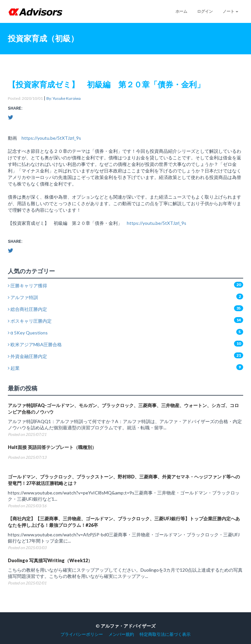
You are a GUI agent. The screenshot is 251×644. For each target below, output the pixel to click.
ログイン (205, 11)
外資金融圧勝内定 (27, 356)
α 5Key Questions (28, 333)
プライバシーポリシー (82, 634)
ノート (230, 11)
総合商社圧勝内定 (27, 309)
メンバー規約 (121, 634)
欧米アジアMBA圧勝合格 (35, 344)
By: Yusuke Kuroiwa (64, 98)
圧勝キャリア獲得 (27, 286)
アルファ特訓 (23, 297)
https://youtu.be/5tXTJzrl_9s (51, 138)
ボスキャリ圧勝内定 (30, 321)
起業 (14, 368)
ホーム (181, 11)
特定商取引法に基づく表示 (165, 634)
